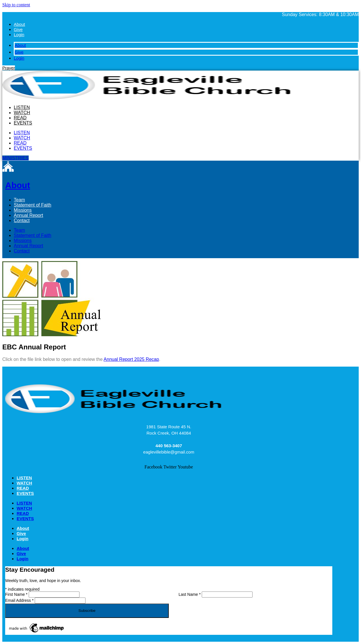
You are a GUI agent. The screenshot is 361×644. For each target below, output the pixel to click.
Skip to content (16, 5)
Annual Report (28, 215)
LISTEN (22, 107)
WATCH (22, 113)
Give (18, 29)
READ (20, 118)
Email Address (20, 600)
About (19, 24)
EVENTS (23, 123)
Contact (22, 220)
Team (19, 200)
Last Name (190, 594)
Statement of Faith (33, 205)
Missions (23, 210)
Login (19, 35)
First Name (17, 594)
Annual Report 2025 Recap (131, 359)
